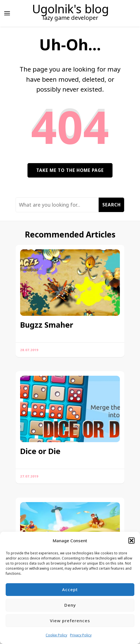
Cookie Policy (56, 635)
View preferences (70, 621)
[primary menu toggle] (7, 13)
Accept (70, 589)
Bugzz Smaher (47, 325)
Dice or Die (40, 451)
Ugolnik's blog (70, 9)
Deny (70, 605)
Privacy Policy (81, 635)
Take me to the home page (70, 170)
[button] (131, 541)
